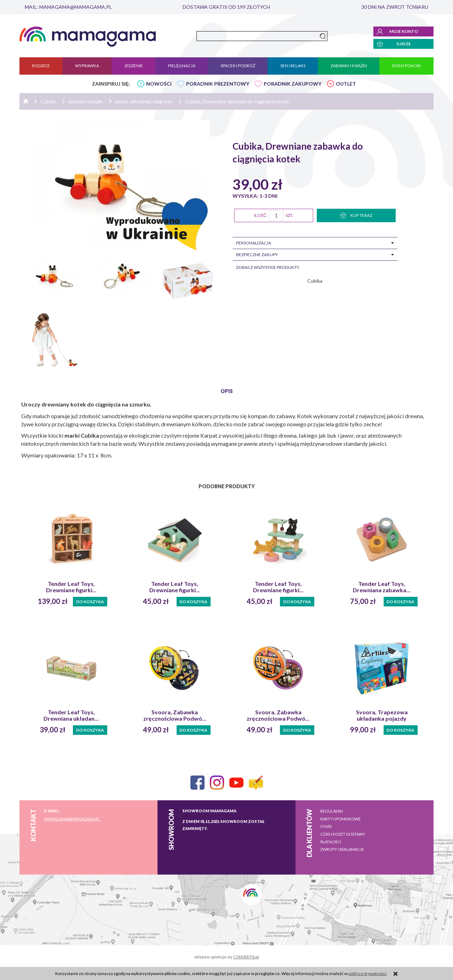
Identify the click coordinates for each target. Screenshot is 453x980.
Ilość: (261, 215)
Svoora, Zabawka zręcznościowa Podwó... (175, 715)
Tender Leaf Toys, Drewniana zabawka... (382, 587)
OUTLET (346, 84)
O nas (326, 826)
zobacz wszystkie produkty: (268, 267)
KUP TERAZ (356, 215)
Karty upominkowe (340, 819)
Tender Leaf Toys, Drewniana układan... (71, 715)
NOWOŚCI (159, 84)
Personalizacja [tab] (254, 243)
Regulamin (332, 811)
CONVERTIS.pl (246, 957)
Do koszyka (90, 602)
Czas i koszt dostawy (343, 834)
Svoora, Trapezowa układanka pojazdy (382, 715)
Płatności (331, 842)
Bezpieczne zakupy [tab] (257, 255)
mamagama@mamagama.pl (72, 819)
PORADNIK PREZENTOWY (218, 84)
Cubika (315, 281)
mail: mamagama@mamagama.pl (68, 7)
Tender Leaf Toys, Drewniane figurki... (71, 587)
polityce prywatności (367, 973)
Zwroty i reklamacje (342, 849)
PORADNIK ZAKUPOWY (293, 84)
